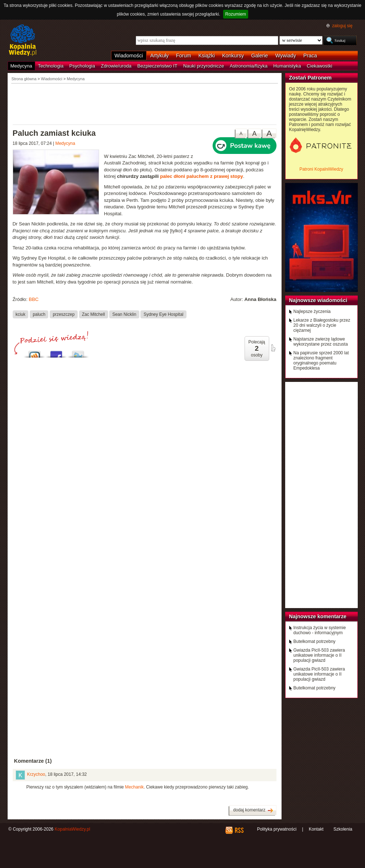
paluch (39, 314)
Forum (184, 56)
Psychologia (82, 66)
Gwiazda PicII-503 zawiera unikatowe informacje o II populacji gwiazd (319, 655)
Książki (207, 56)
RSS (239, 830)
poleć (273, 348)
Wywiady (286, 56)
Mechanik (134, 787)
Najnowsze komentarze (318, 616)
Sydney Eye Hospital (164, 314)
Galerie (259, 56)
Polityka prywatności (277, 829)
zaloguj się (342, 26)
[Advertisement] (145, 103)
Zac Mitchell (93, 314)
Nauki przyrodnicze (204, 66)
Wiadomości (129, 56)
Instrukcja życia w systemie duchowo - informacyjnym (320, 630)
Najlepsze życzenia (312, 311)
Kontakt (316, 829)
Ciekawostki (320, 66)
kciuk (20, 314)
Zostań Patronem (311, 78)
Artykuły (159, 56)
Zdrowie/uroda (116, 66)
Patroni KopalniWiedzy (321, 169)
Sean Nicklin (124, 314)
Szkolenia (343, 829)
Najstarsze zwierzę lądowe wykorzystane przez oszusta (321, 342)
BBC (34, 299)
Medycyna (21, 66)
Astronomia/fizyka (249, 66)
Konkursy (233, 56)
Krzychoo (36, 774)
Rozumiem (236, 14)
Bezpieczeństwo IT (157, 66)
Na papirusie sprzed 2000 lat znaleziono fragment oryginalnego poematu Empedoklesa (321, 360)
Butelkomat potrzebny (315, 641)
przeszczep (63, 314)
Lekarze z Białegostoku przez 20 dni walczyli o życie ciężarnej (322, 325)
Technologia (51, 66)
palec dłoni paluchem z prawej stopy (202, 176)
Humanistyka (287, 66)
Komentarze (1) (33, 761)
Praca (310, 56)
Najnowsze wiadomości (318, 300)
